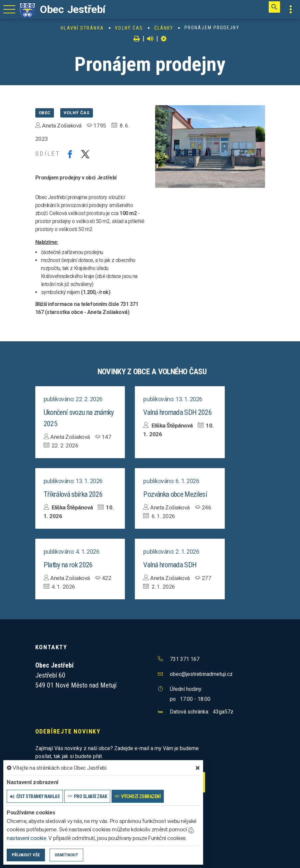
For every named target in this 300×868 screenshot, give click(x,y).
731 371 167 (185, 659)
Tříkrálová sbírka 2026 (73, 494)
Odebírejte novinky (68, 731)
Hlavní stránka (82, 28)
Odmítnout (66, 855)
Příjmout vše (26, 855)
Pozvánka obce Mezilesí (175, 494)
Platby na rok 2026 (68, 565)
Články (164, 28)
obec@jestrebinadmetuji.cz (201, 674)
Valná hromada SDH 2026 (177, 412)
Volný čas (129, 28)
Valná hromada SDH (170, 565)
